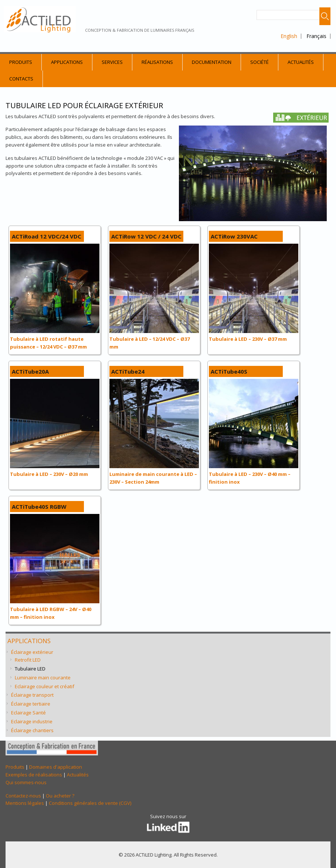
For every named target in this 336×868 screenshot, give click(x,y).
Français (316, 36)
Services (112, 62)
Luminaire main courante (43, 677)
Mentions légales (25, 803)
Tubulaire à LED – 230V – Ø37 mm (248, 339)
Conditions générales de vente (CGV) (90, 803)
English (289, 36)
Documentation (212, 62)
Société (259, 62)
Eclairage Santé (28, 713)
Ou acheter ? (60, 796)
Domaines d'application (56, 767)
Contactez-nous (23, 796)
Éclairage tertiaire (31, 704)
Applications (67, 62)
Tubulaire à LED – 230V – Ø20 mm (49, 474)
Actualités (301, 62)
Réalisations (157, 62)
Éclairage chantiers (32, 730)
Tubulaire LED (30, 669)
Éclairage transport (32, 695)
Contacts (21, 79)
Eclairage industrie (32, 721)
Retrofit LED (28, 660)
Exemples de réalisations (34, 775)
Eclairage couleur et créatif (45, 686)
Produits (21, 62)
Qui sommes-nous (26, 782)
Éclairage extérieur (32, 652)
